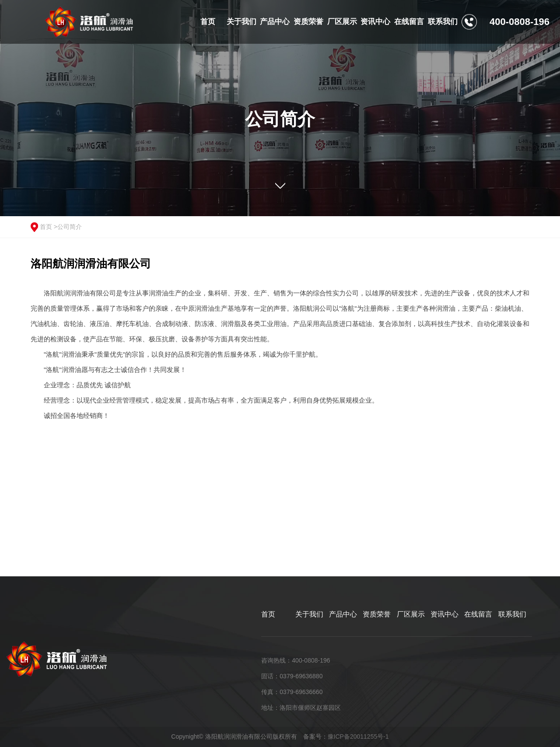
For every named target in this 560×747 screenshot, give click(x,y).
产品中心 (343, 614)
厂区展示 (411, 614)
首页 (46, 227)
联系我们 (512, 614)
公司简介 (70, 227)
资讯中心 (444, 614)
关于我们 (309, 614)
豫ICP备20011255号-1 (358, 736)
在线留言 (478, 614)
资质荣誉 (377, 614)
